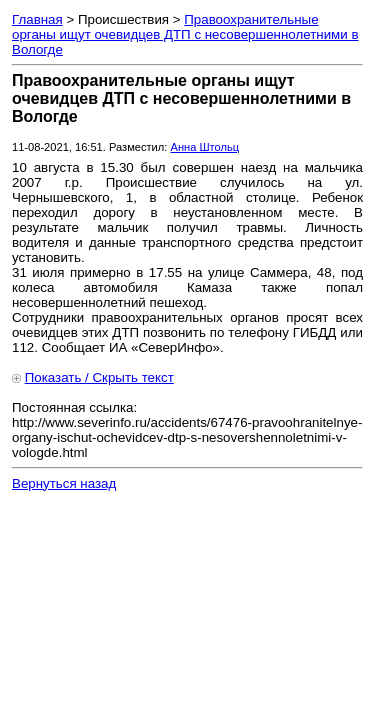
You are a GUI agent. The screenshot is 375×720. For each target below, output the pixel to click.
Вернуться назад (64, 483)
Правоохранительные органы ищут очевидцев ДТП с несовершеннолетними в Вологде (185, 34)
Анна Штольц (204, 147)
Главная (37, 19)
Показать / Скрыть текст (99, 377)
